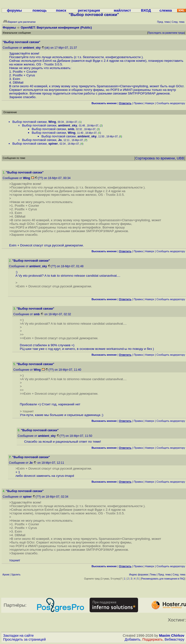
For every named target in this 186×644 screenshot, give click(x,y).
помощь (40, 10)
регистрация (89, 10)
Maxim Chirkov (172, 636)
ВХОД (146, 10)
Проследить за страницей (24, 639)
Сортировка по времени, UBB (160, 158)
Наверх (150, 103)
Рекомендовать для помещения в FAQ (163, 579)
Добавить (133, 639)
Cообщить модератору (171, 103)
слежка (166, 10)
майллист (122, 10)
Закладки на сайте (18, 636)
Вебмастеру (174, 639)
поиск (61, 10)
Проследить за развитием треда (166, 33)
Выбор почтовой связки (29, 122)
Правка (138, 103)
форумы (14, 10)
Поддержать (153, 639)
